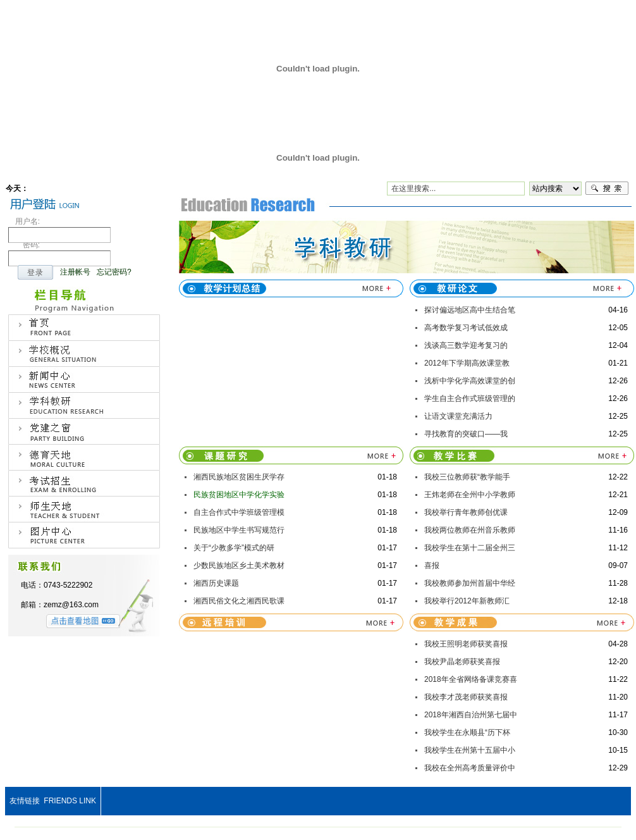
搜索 (607, 188)
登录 (35, 273)
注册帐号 (75, 272)
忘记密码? (114, 272)
